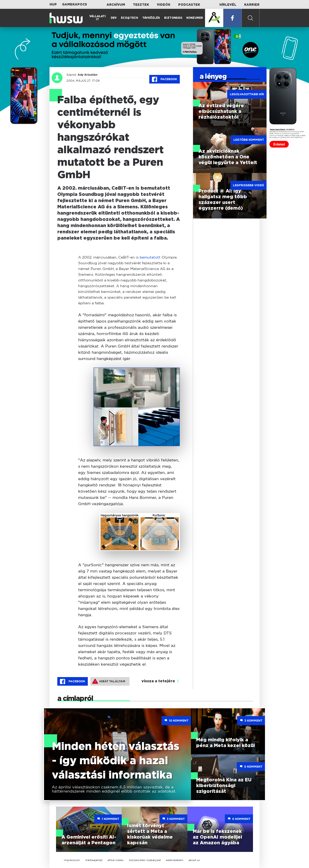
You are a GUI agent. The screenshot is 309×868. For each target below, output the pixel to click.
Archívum (116, 5)
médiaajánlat (94, 860)
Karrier (252, 5)
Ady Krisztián (88, 75)
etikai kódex (116, 860)
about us (194, 860)
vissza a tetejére (158, 681)
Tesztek (141, 5)
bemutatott (150, 257)
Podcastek (189, 5)
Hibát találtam (109, 681)
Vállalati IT (98, 18)
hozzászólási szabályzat (145, 860)
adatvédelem (175, 860)
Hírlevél (228, 5)
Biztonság (173, 18)
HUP (53, 4)
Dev (114, 18)
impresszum (72, 860)
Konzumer (195, 18)
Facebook (165, 79)
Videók (164, 5)
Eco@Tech (129, 18)
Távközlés (151, 18)
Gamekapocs (75, 4)
